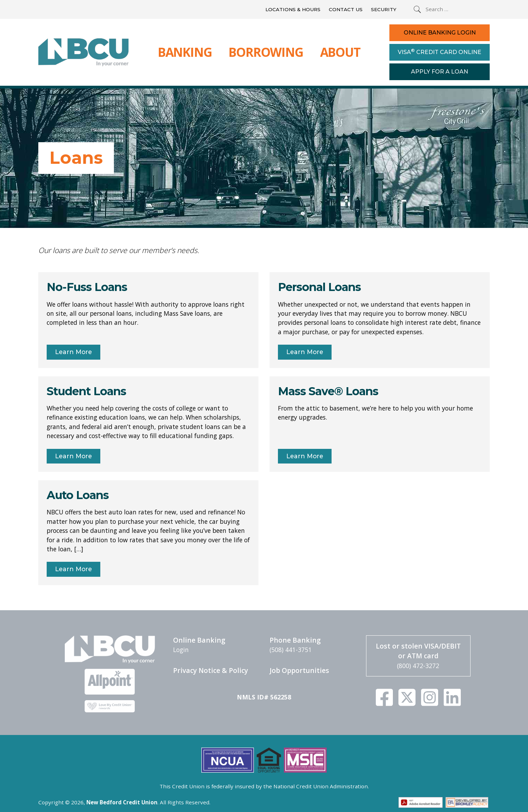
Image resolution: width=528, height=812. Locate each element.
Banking (185, 52)
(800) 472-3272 (418, 666)
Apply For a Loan (440, 72)
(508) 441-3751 (291, 650)
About (340, 52)
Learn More (73, 352)
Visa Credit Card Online (440, 52)
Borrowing (266, 52)
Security (384, 9)
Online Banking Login (440, 33)
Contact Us (346, 9)
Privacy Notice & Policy (211, 670)
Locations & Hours (293, 9)
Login (181, 650)
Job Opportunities (299, 670)
